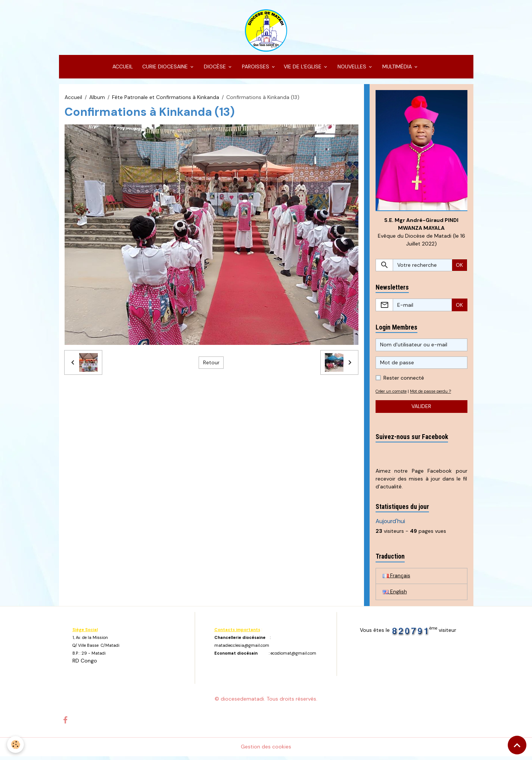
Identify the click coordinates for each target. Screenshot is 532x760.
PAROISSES (256, 69)
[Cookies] (16, 744)
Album (97, 100)
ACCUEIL (122, 69)
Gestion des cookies (266, 750)
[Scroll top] (517, 745)
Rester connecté (404, 381)
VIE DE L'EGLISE (303, 69)
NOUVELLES (352, 69)
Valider (421, 410)
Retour (211, 365)
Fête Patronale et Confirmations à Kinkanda (166, 100)
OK (459, 268)
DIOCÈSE (215, 69)
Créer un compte (393, 395)
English (395, 595)
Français (396, 579)
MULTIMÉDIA (397, 69)
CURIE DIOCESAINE (165, 69)
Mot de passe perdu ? (436, 395)
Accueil (73, 100)
